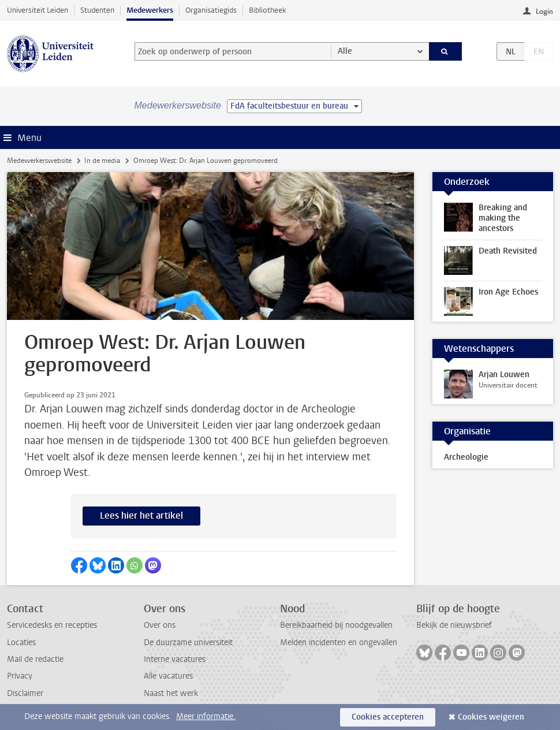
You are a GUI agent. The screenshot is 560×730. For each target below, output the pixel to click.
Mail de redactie (35, 659)
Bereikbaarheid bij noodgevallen (336, 625)
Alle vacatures (168, 676)
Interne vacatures (175, 659)
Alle (345, 51)
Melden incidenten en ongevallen (339, 643)
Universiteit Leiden (38, 10)
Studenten (97, 10)
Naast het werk (171, 693)
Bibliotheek (268, 10)
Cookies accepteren (388, 717)
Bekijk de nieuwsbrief (454, 625)
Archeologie (466, 457)
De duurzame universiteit (188, 643)
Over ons (160, 625)
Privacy (20, 676)
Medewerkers (150, 10)
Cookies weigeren (491, 717)
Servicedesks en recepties (52, 625)
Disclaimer (25, 693)
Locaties (21, 643)
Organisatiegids (211, 10)
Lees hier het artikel (141, 515)
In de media (102, 161)
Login (544, 12)
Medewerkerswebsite (39, 161)
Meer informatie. (206, 716)
